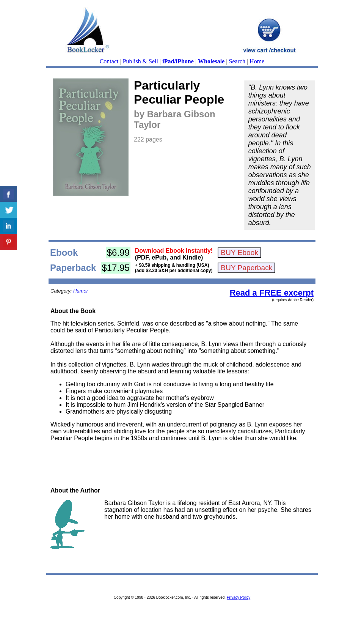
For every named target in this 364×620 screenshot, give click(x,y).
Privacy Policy (238, 597)
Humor (81, 291)
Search (237, 61)
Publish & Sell (140, 61)
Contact (109, 61)
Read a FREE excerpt (272, 293)
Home (257, 61)
